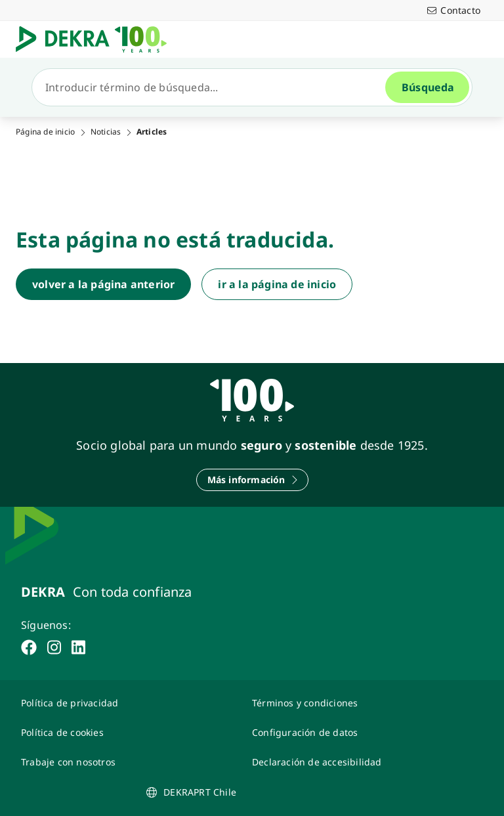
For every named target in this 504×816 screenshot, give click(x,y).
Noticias (106, 132)
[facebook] (29, 647)
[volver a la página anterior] (103, 284)
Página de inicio (45, 132)
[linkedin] (78, 647)
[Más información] (252, 480)
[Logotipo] (96, 39)
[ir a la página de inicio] (277, 284)
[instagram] (54, 647)
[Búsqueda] (214, 87)
